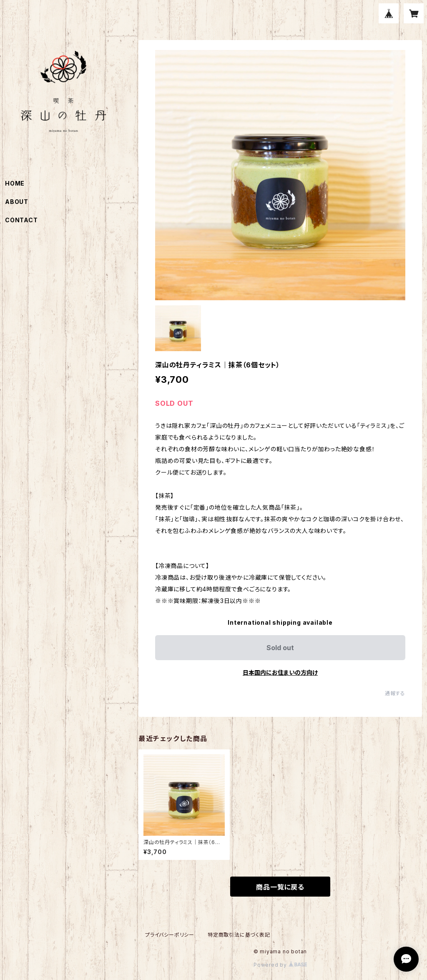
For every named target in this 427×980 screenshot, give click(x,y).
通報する (395, 693)
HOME (15, 183)
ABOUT (17, 202)
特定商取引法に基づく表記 (239, 935)
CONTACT (21, 220)
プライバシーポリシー (170, 935)
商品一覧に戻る (280, 887)
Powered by (280, 965)
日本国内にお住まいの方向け (280, 672)
